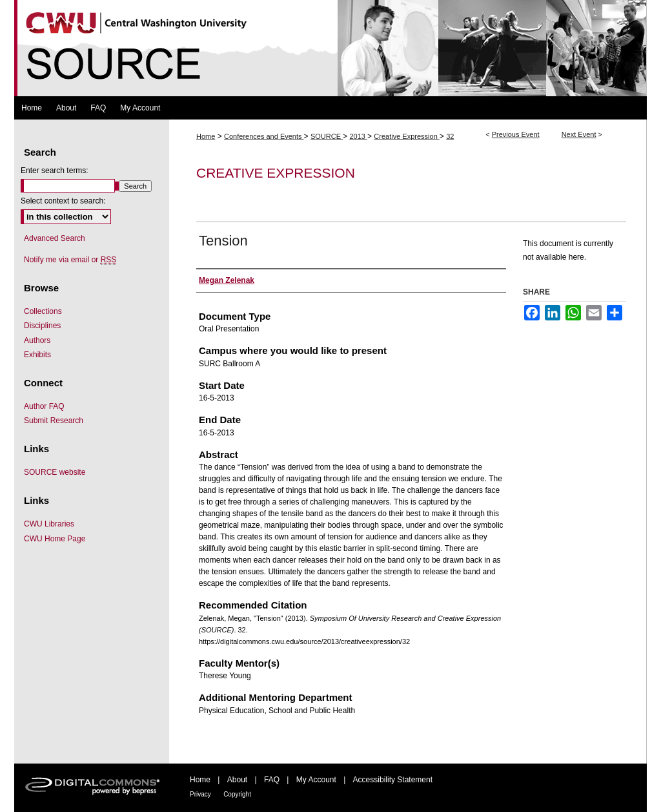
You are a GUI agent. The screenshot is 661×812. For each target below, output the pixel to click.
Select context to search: (63, 201)
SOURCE (327, 136)
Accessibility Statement (393, 780)
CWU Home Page (55, 539)
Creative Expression (407, 136)
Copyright (237, 794)
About (237, 780)
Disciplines (42, 326)
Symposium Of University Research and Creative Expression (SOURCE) (330, 48)
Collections (43, 311)
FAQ (272, 780)
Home (206, 136)
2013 (358, 136)
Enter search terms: (55, 171)
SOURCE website (55, 472)
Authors (37, 340)
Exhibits (37, 355)
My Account (316, 780)
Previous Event (516, 134)
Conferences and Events (264, 136)
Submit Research (54, 421)
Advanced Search (55, 238)
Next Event (579, 134)
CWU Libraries (49, 524)
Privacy (200, 794)
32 (450, 136)
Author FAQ (44, 406)
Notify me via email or (70, 260)
